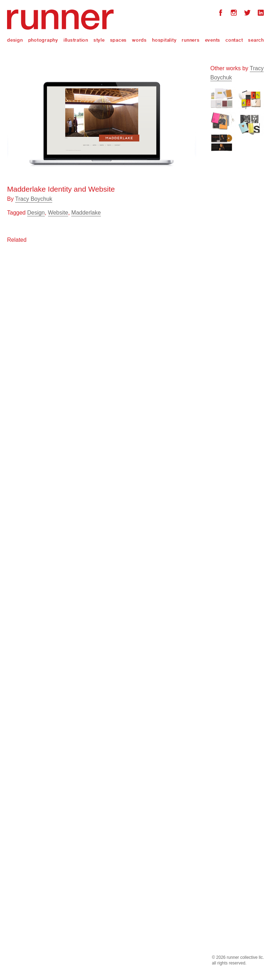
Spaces (119, 40)
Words (139, 40)
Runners (191, 40)
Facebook (221, 14)
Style (99, 40)
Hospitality (164, 40)
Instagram (234, 14)
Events (213, 40)
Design (15, 40)
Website (58, 213)
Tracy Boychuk (34, 199)
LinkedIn (261, 14)
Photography (43, 40)
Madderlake (86, 213)
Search (256, 40)
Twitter (247, 14)
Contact (234, 40)
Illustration (76, 40)
